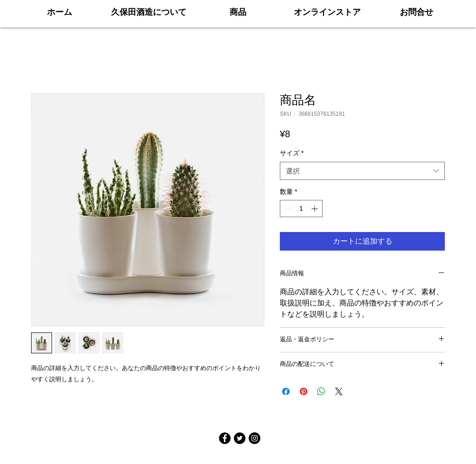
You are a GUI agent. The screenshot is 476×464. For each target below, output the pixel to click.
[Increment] (315, 209)
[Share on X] (339, 391)
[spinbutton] (301, 209)
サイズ (292, 153)
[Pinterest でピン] (304, 391)
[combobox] (362, 171)
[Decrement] (287, 209)
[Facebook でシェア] (286, 391)
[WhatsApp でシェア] (321, 391)
